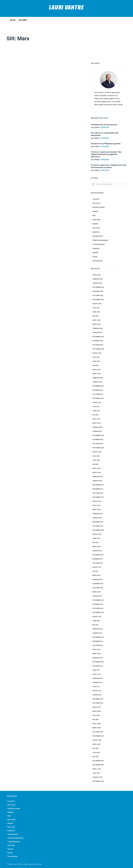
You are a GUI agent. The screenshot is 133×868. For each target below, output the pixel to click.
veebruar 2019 (98, 514)
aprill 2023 (97, 320)
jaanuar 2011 (97, 695)
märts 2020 (97, 473)
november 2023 (98, 291)
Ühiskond (96, 249)
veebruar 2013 (98, 678)
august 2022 (97, 353)
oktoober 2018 (98, 526)
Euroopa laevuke (99, 207)
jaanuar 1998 (97, 777)
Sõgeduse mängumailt (101, 240)
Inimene (95, 212)
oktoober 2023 (98, 295)
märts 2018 (97, 547)
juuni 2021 (96, 411)
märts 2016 (97, 592)
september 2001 (98, 765)
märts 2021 (97, 423)
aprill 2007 (97, 744)
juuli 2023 (96, 308)
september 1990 (98, 781)
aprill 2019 (97, 505)
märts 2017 (97, 575)
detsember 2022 (98, 337)
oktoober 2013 (98, 666)
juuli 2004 (96, 752)
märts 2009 (97, 711)
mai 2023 (95, 316)
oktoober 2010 (98, 703)
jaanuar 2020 (97, 481)
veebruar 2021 (98, 427)
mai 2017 (95, 571)
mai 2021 (95, 415)
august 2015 (97, 617)
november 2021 (98, 390)
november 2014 (98, 641)
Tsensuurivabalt (99, 244)
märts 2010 (97, 707)
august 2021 (97, 403)
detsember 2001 (98, 761)
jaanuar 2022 (97, 382)
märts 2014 (97, 654)
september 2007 (98, 736)
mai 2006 (95, 748)
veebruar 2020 (98, 477)
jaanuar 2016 (97, 596)
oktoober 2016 (98, 588)
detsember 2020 (98, 435)
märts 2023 (97, 324)
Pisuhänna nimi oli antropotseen (104, 125)
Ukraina (95, 253)
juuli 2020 (96, 456)
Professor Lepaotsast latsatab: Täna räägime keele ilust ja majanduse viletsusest (106, 154)
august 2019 (97, 501)
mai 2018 (95, 543)
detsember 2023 (98, 287)
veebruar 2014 (98, 658)
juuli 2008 (96, 715)
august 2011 (97, 691)
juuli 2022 (96, 357)
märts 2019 (97, 510)
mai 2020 (95, 464)
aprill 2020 (97, 468)
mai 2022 (95, 365)
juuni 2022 (96, 361)
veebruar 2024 (98, 279)
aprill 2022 (97, 370)
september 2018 (98, 530)
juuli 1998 (96, 773)
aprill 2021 (97, 419)
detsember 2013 (98, 662)
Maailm (95, 224)
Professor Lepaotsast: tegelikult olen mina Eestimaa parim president (108, 166)
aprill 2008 (97, 724)
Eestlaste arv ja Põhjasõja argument (106, 144)
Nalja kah (96, 228)
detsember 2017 (98, 555)
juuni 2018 (96, 538)
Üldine (95, 257)
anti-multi (97, 203)
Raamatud (96, 232)
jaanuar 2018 (97, 551)
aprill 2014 (97, 650)
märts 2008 (97, 728)
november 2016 (98, 584)
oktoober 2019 (98, 493)
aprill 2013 (97, 674)
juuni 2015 (96, 621)
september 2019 (98, 497)
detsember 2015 (98, 600)
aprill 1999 (97, 769)
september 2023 (98, 300)
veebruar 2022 (98, 378)
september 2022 (98, 349)
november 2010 (98, 699)
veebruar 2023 (98, 328)
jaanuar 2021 (97, 431)
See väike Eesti (98, 236)
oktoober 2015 (98, 608)
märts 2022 (97, 374)
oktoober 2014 (98, 645)
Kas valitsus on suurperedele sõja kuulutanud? (105, 134)
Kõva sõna (96, 220)
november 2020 (98, 440)
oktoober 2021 (98, 394)
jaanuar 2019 (97, 518)
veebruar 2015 (98, 629)
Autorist (23, 20)
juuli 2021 (96, 407)
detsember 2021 (98, 386)
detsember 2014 (98, 637)
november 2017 (98, 559)
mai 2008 (95, 720)
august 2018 (97, 534)
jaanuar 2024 (97, 283)
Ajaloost (96, 199)
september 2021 (98, 398)
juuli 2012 (96, 687)
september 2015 (98, 613)
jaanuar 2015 (97, 633)
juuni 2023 (96, 312)
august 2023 (97, 304)
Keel (94, 216)
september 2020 (98, 448)
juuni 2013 (96, 670)
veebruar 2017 (98, 580)
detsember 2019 (98, 485)
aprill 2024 (97, 275)
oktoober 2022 (98, 345)
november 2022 (98, 341)
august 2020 (97, 452)
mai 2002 (95, 757)
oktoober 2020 (98, 444)
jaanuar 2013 (97, 683)
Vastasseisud (97, 261)
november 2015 (98, 604)
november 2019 (98, 489)
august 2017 (97, 567)
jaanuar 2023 (97, 333)
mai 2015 (95, 625)
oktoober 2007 (98, 732)
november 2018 (98, 522)
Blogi (13, 20)
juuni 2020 (96, 460)
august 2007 (97, 740)
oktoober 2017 (98, 563)
